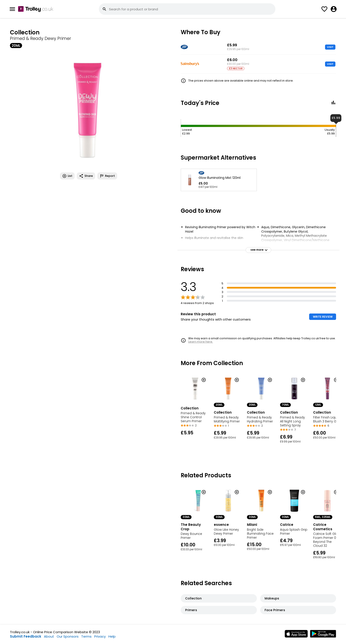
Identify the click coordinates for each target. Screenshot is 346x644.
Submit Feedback (26, 636)
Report (107, 176)
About (49, 636)
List (67, 176)
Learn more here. (201, 342)
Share (86, 176)
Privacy (100, 636)
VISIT (330, 47)
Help (112, 636)
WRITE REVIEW (323, 317)
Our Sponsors (68, 636)
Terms (86, 636)
